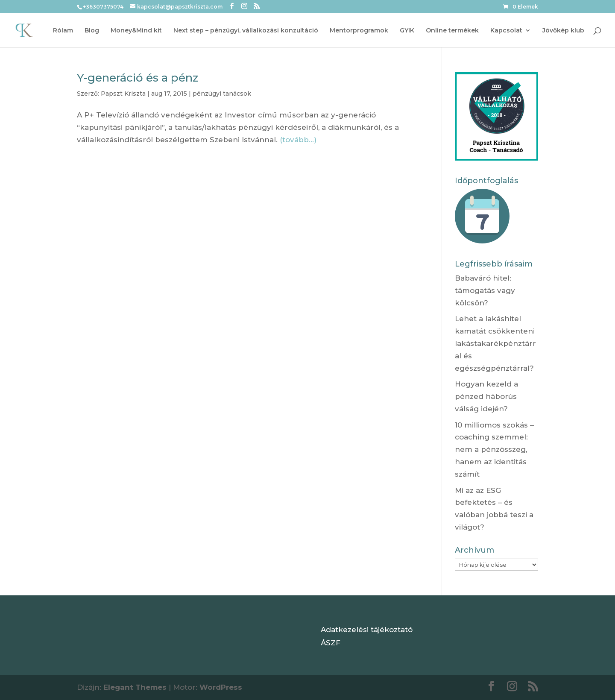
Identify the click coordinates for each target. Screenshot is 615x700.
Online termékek (452, 31)
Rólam (63, 31)
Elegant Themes (135, 687)
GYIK (407, 31)
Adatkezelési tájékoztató (367, 630)
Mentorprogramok (359, 31)
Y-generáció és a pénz (138, 78)
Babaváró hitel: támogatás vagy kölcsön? (485, 290)
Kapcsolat (506, 31)
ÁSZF (331, 643)
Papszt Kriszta (123, 94)
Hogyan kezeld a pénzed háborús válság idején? (486, 396)
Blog (92, 31)
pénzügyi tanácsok (222, 94)
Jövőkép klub (563, 31)
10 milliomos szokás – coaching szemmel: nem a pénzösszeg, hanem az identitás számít (494, 450)
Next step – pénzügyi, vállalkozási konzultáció (246, 31)
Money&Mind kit (136, 31)
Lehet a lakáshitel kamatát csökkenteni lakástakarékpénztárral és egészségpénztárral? (495, 343)
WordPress (221, 687)
